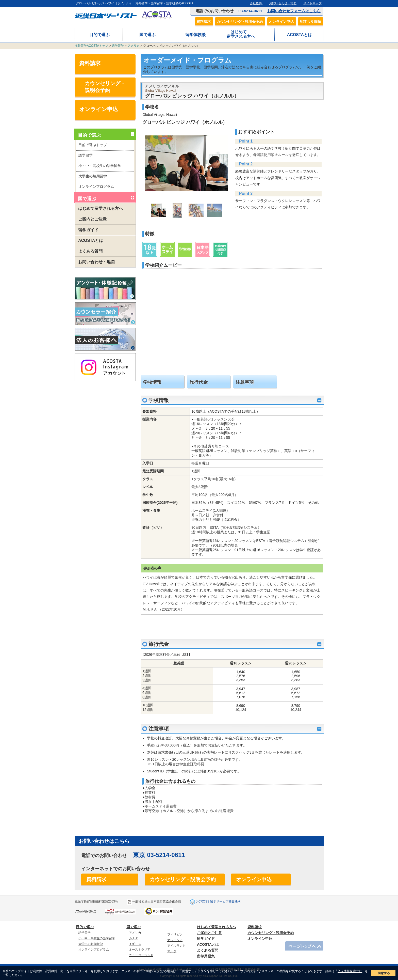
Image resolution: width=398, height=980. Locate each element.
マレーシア (175, 940)
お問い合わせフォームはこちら (294, 11)
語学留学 (118, 46)
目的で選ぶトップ (93, 145)
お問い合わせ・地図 (95, 262)
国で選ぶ (147, 35)
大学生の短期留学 (93, 176)
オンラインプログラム (96, 186)
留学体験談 (195, 35)
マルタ (172, 951)
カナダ (134, 938)
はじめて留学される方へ (241, 34)
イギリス (135, 944)
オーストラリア (140, 950)
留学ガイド (87, 230)
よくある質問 (89, 251)
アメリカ (134, 46)
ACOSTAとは (299, 35)
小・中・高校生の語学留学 (100, 166)
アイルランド (176, 946)
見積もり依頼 (311, 22)
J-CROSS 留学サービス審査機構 (218, 901)
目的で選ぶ (99, 35)
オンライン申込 (283, 22)
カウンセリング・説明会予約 (241, 22)
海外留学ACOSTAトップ (91, 46)
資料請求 (205, 22)
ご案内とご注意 (91, 219)
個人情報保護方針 (350, 971)
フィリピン (175, 935)
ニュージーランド (141, 955)
